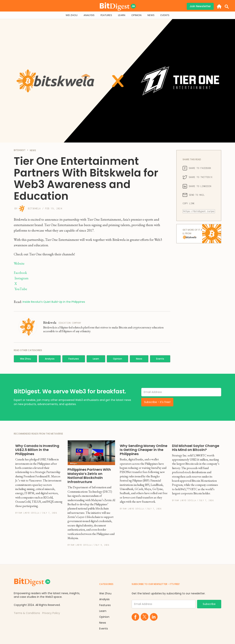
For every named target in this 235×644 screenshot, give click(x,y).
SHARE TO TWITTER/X (197, 177)
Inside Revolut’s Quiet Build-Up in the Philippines (54, 302)
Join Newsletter (200, 6)
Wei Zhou (25, 359)
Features (74, 359)
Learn (96, 359)
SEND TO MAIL (194, 195)
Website (19, 263)
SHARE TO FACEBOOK (197, 168)
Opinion (118, 359)
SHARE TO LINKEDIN (197, 186)
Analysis (50, 359)
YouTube (21, 289)
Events (160, 359)
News (139, 359)
